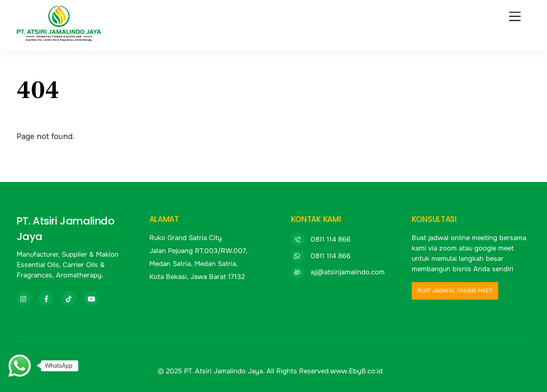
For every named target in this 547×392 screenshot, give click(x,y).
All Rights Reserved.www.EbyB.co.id (325, 371)
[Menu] (515, 17)
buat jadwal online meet (454, 291)
